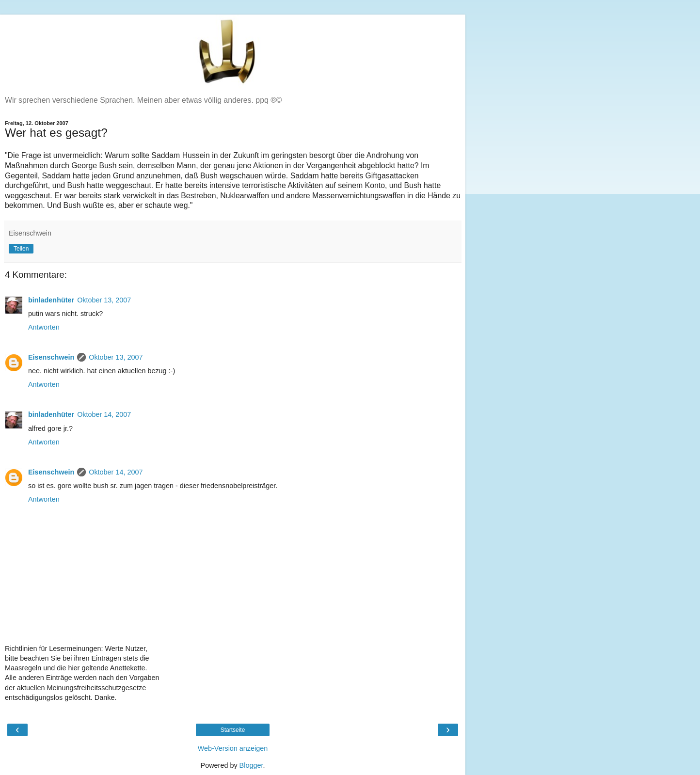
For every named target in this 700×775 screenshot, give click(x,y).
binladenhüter (51, 300)
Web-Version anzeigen (233, 748)
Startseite (233, 730)
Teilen (21, 249)
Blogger (251, 765)
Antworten (44, 327)
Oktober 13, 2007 (104, 300)
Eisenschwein (51, 357)
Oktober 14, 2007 (104, 414)
